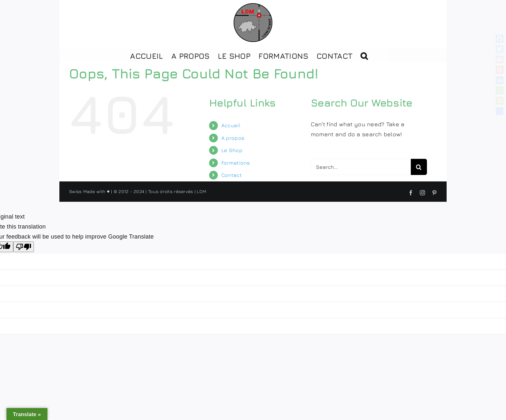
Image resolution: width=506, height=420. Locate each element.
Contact (232, 175)
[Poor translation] (24, 247)
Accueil (231, 125)
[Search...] (361, 167)
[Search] (419, 167)
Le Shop (232, 150)
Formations (236, 163)
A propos (233, 138)
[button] (364, 55)
